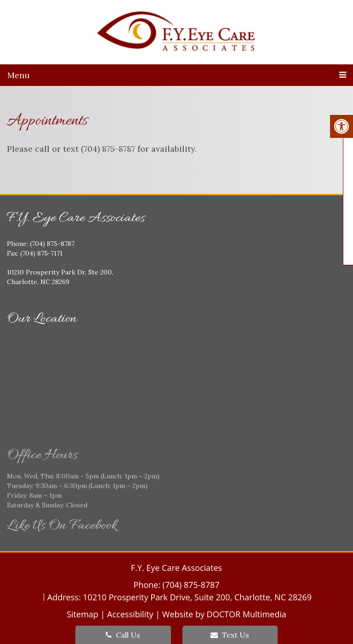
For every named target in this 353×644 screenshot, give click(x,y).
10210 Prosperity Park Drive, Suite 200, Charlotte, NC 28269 (197, 597)
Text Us (230, 635)
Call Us (123, 635)
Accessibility (130, 614)
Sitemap (83, 614)
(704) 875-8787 (191, 585)
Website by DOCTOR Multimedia (224, 614)
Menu (19, 75)
